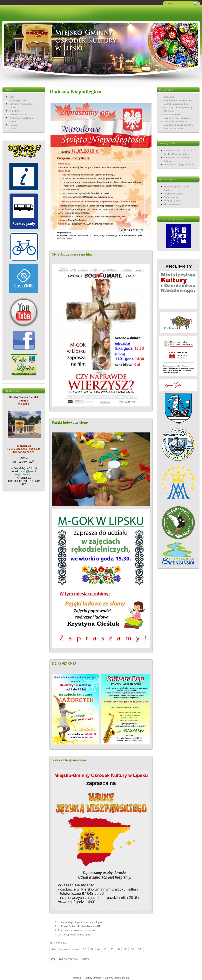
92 (84, 949)
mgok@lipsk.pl (28, 471)
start (53, 949)
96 (112, 949)
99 (133, 949)
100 (140, 949)
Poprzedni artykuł (69, 949)
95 (105, 949)
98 (126, 949)
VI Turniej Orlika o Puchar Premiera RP (79, 926)
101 (53, 959)
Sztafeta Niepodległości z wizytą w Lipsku (80, 922)
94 (98, 949)
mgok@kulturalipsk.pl (24, 475)
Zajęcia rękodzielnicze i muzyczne (76, 931)
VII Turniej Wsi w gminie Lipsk (74, 935)
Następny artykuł (68, 959)
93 (91, 949)
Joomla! (126, 978)
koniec (85, 959)
